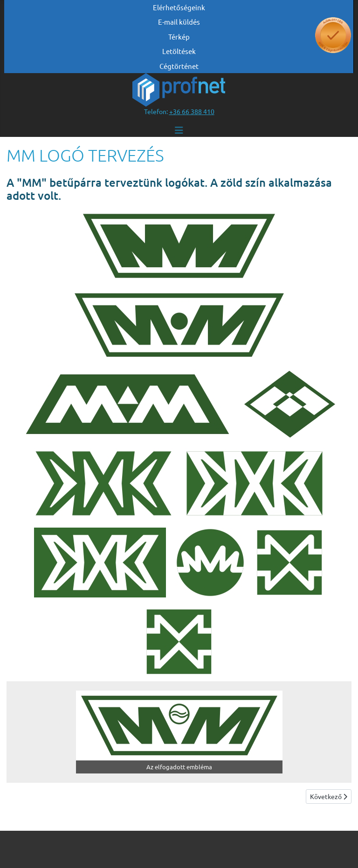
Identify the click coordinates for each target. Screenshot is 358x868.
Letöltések (179, 51)
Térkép (179, 37)
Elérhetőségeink (179, 7)
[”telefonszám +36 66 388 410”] (192, 111)
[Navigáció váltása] (179, 130)
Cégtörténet (179, 66)
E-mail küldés (179, 22)
